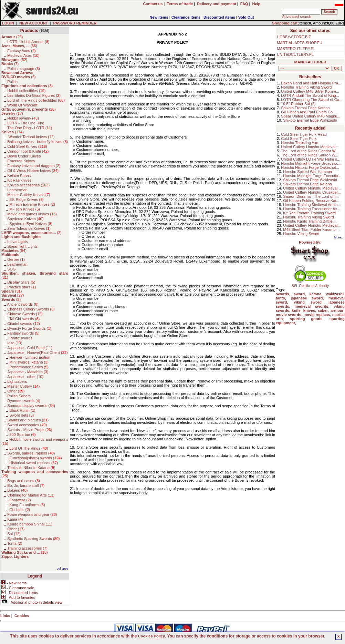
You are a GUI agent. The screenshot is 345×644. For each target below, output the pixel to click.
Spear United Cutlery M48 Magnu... (311, 116)
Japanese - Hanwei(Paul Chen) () (38, 352)
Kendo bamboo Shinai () (30, 524)
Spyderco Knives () (25, 219)
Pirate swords (21, 338)
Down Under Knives (24, 156)
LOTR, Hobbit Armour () (28, 42)
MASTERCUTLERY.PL (296, 49)
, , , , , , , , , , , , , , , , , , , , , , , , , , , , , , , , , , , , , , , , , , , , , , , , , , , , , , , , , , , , (304, 68)
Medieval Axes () (23, 55)
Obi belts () (20, 510)
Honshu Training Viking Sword (306, 87)
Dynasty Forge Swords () (29, 328)
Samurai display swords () (31, 406)
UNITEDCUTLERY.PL (295, 54)
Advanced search (297, 17)
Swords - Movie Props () (30, 430)
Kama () (15, 519)
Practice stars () (22, 287)
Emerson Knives (21, 161)
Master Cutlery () (23, 386)
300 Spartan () (22, 435)
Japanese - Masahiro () (28, 372)
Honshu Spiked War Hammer (308, 172)
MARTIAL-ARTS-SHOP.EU (300, 43)
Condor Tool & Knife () (28, 151)
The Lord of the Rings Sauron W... (310, 155)
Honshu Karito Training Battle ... (310, 221)
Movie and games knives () (32, 214)
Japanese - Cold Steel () (30, 348)
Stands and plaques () (28, 420)
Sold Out (246, 17)
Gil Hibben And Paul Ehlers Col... (309, 112)
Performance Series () (29, 367)
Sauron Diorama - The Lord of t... (311, 196)
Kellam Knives (19, 175)
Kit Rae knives (19, 180)
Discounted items (219, 17)
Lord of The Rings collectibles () (36, 100)
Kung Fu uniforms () (27, 505)
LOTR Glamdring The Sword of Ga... (312, 100)
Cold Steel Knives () (27, 146)
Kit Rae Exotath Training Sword (309, 213)
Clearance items (186, 17)
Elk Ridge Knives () (27, 200)
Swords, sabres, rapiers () (31, 453)
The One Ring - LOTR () (30, 128)
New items (159, 17)
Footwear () (20, 500)
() (12, 37)
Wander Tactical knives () (31, 137)
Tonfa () (15, 543)
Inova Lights (17, 242)
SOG (11, 269)
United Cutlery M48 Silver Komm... (310, 91)
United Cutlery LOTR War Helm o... (311, 159)
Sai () (14, 534)
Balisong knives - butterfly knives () (38, 142)
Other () (16, 391)
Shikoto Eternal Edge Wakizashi (310, 120)
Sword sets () (22, 415)
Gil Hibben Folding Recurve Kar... (311, 201)
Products (29, 31)
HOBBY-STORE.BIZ (294, 37)
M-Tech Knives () (25, 209)
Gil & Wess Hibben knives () (33, 171)
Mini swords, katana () (29, 362)
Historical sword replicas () (34, 463)
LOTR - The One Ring (26, 123)
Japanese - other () (25, 377)
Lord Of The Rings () (29, 448)
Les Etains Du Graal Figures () (34, 95)
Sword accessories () (27, 425)
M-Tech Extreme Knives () (32, 204)
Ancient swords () (23, 304)
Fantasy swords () (23, 333)
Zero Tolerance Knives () (29, 228)
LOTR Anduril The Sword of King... (310, 95)
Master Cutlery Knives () (29, 195)
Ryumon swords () (24, 401)
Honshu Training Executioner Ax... (312, 209)
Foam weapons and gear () (32, 514)
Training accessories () (27, 548)
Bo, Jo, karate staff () (26, 485)
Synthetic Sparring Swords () (33, 539)
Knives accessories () (28, 185)
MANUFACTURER (310, 62)
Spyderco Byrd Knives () (31, 224)
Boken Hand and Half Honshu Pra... (311, 83)
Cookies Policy (151, 636)
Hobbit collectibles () (26, 91)
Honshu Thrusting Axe (300, 143)
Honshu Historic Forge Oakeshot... (310, 167)
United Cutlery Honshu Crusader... (312, 192)
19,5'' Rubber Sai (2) (298, 104)
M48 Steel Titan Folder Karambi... (311, 229)
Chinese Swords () (25, 314)
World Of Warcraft (22, 105)
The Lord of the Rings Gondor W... (310, 151)
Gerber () (16, 259)
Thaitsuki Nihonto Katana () (31, 468)
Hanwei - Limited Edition (30, 357)
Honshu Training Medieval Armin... (312, 205)
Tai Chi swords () (24, 319)
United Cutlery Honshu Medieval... (310, 147)
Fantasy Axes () (22, 51)
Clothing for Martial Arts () (31, 495)
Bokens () (17, 490)
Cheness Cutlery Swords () (31, 309)
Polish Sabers (19, 396)
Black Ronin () (22, 410)
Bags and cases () (24, 481)
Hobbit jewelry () (23, 118)
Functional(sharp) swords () (35, 458)
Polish (12, 82)
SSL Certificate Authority (310, 284)
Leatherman (17, 190)
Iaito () (15, 343)
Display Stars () (21, 282)
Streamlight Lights (22, 246)
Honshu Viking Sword (301, 234)
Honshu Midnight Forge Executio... (312, 176)
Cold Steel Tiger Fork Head (304, 134)
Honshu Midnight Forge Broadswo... (311, 163)
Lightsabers (17, 381)
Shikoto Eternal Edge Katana (305, 108)
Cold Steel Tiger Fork (299, 139)
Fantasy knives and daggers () (34, 166)
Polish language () (24, 69)
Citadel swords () (24, 324)
